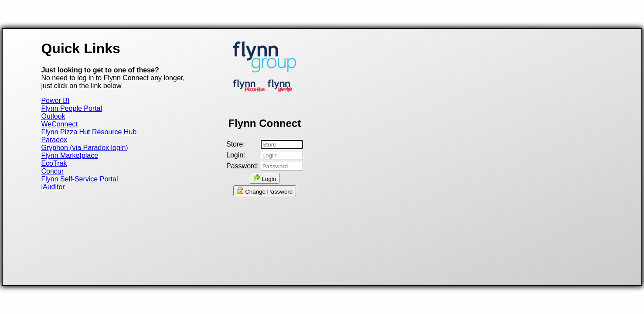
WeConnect (59, 124)
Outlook (53, 116)
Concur (52, 171)
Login (265, 178)
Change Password (265, 191)
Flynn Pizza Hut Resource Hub (89, 132)
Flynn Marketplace (70, 155)
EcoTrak (54, 163)
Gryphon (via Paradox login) (84, 148)
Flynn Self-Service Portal (79, 179)
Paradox (54, 140)
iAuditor (53, 187)
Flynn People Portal (72, 108)
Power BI (55, 101)
